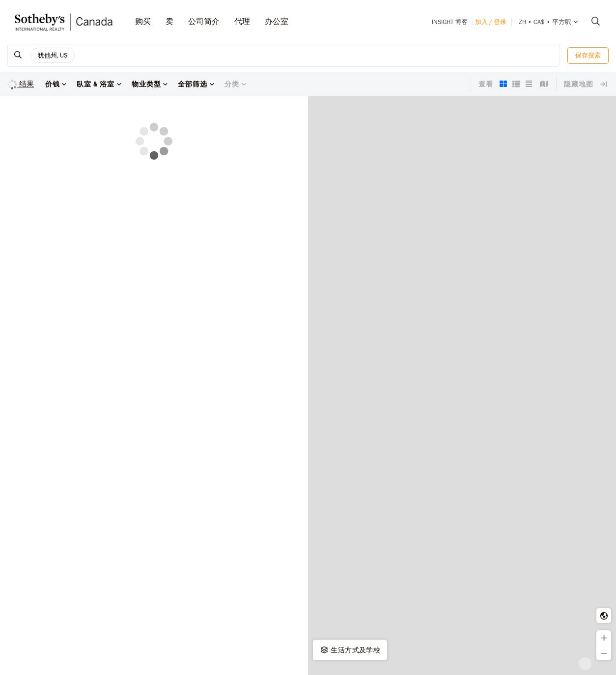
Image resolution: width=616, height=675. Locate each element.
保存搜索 (588, 55)
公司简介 (204, 21)
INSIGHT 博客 (450, 22)
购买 (143, 21)
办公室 (277, 21)
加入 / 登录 (491, 22)
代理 (242, 21)
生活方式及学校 (350, 650)
